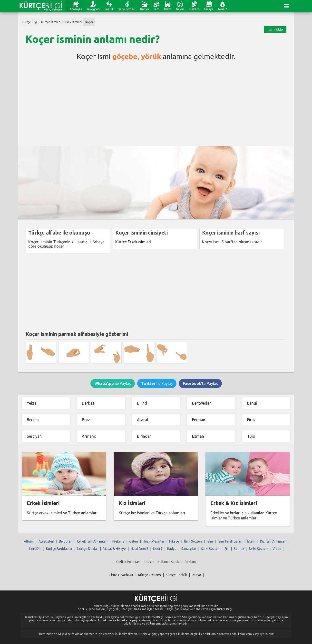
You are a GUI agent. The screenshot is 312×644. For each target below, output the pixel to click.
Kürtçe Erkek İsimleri (133, 242)
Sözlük (109, 9)
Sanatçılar (189, 549)
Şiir (227, 549)
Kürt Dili (35, 549)
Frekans (194, 9)
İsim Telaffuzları (230, 541)
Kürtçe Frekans (150, 575)
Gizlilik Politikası (128, 562)
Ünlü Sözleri (258, 549)
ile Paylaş (113, 383)
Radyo (145, 9)
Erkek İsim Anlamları (92, 541)
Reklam (190, 562)
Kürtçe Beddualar (59, 549)
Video (277, 549)
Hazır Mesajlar (154, 541)
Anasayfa (76, 9)
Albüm (29, 541)
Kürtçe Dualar (88, 549)
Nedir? (222, 9)
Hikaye (209, 9)
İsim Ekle (275, 29)
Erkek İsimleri (73, 22)
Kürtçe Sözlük (176, 575)
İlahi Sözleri (193, 541)
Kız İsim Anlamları (273, 541)
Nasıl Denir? (139, 549)
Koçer (89, 22)
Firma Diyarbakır (121, 575)
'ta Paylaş (200, 383)
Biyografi (93, 9)
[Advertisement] (156, 102)
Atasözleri (46, 541)
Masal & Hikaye (114, 549)
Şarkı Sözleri (127, 9)
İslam (168, 9)
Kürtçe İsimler (51, 22)
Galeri (180, 9)
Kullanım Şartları (170, 562)
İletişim (149, 562)
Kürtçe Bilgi (30, 22)
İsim (156, 9)
